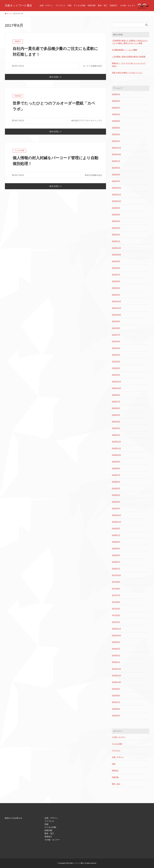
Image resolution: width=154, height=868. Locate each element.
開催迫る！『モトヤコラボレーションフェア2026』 (129, 65)
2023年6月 (116, 214)
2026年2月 (116, 108)
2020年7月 (116, 401)
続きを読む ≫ (55, 77)
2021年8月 (116, 328)
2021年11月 (116, 308)
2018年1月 (116, 569)
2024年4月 (116, 174)
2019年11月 (116, 448)
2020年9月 (116, 395)
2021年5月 (116, 348)
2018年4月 (116, 548)
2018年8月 (116, 528)
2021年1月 (116, 375)
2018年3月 (116, 555)
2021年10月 (116, 315)
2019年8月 (116, 468)
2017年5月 (116, 609)
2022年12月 (116, 248)
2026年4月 (116, 94)
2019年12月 (116, 442)
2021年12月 (116, 301)
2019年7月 (116, 475)
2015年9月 (116, 689)
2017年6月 (116, 602)
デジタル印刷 (80, 5)
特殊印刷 (92, 5)
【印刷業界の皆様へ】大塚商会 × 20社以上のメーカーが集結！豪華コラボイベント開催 (130, 42)
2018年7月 (116, 535)
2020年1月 (116, 435)
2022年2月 (116, 288)
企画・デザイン (46, 5)
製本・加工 (103, 5)
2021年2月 (116, 368)
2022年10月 (116, 254)
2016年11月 (116, 629)
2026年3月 (116, 101)
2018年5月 (116, 542)
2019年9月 (116, 462)
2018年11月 (116, 522)
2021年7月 (116, 335)
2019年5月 (116, 488)
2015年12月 (116, 669)
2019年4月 (116, 495)
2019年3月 (116, 502)
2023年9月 (116, 208)
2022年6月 (116, 281)
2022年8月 (116, 268)
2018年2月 (116, 562)
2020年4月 (116, 415)
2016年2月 (116, 655)
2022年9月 (116, 261)
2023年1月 (116, 241)
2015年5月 (116, 715)
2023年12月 (116, 188)
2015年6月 (116, 709)
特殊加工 (114, 5)
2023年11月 (116, 194)
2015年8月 (116, 695)
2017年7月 (116, 595)
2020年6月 (116, 408)
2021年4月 (116, 355)
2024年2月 (116, 181)
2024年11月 (116, 148)
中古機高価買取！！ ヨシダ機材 (125, 50)
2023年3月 (116, 228)
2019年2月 (116, 508)
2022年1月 (116, 295)
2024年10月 (116, 154)
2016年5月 (116, 649)
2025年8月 (116, 128)
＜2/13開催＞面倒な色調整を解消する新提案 (129, 57)
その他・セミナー (128, 5)
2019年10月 (116, 455)
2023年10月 (116, 201)
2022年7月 (116, 274)
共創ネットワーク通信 (18, 5)
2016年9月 (116, 642)
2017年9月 (116, 582)
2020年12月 (116, 381)
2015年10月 (116, 682)
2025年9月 (116, 121)
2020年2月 (116, 428)
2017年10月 (116, 575)
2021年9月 (116, 321)
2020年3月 (116, 422)
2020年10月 (116, 388)
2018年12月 (116, 515)
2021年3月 (116, 361)
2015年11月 (116, 675)
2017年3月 (116, 615)
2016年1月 (116, 662)
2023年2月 (116, 234)
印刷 (69, 5)
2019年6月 (116, 482)
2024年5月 (116, 168)
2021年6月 (116, 341)
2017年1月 (116, 622)
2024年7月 (116, 161)
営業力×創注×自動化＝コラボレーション (127, 73)
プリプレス (60, 5)
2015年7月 (116, 702)
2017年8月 (116, 589)
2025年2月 (116, 134)
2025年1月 (116, 141)
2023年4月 (116, 221)
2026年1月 (116, 114)
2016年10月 (116, 635)
